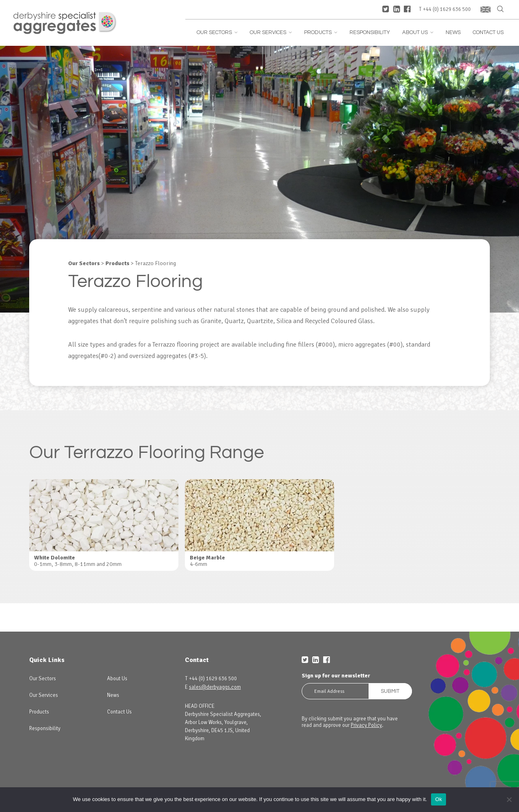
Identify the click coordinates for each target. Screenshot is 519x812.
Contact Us (488, 33)
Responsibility (370, 33)
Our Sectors (217, 33)
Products (321, 33)
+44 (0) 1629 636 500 (447, 10)
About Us (418, 33)
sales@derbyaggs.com (215, 687)
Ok (439, 799)
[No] (509, 799)
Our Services (271, 33)
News (453, 33)
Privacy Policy (366, 725)
